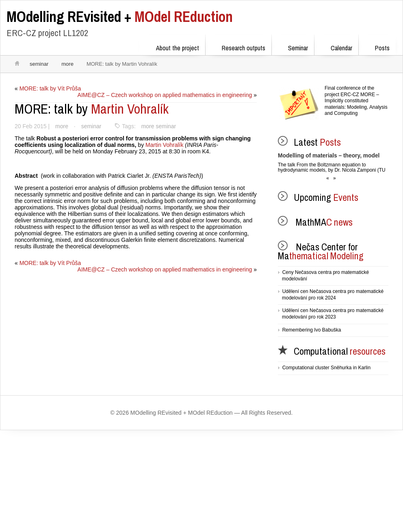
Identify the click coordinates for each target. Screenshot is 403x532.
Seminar (293, 46)
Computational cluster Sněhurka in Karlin (326, 368)
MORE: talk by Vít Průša (51, 88)
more (67, 64)
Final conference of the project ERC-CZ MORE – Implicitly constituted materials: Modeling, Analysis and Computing (356, 101)
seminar (39, 64)
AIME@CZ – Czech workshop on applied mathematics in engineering (164, 95)
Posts (377, 46)
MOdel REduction (120, 17)
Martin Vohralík (92, 109)
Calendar (336, 46)
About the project (172, 46)
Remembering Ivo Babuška (312, 330)
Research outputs (238, 46)
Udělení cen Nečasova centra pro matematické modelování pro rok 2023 (333, 314)
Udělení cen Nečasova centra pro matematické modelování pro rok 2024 (333, 295)
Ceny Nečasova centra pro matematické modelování (325, 276)
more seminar (160, 126)
